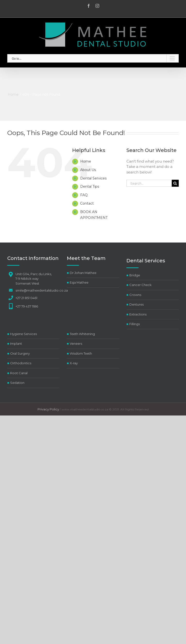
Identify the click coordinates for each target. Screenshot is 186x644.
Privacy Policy (48, 409)
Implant (16, 343)
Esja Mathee (79, 282)
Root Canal (19, 373)
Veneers (76, 343)
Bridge (135, 275)
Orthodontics (21, 363)
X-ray (74, 363)
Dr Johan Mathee (83, 273)
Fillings (135, 324)
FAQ (84, 195)
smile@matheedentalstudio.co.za (42, 290)
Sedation (17, 383)
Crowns (135, 295)
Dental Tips (90, 186)
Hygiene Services (23, 334)
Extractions (138, 314)
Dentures (136, 304)
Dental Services (93, 178)
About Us (88, 170)
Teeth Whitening (82, 334)
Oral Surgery (20, 353)
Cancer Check (140, 285)
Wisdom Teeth (81, 353)
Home (86, 161)
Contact (87, 203)
